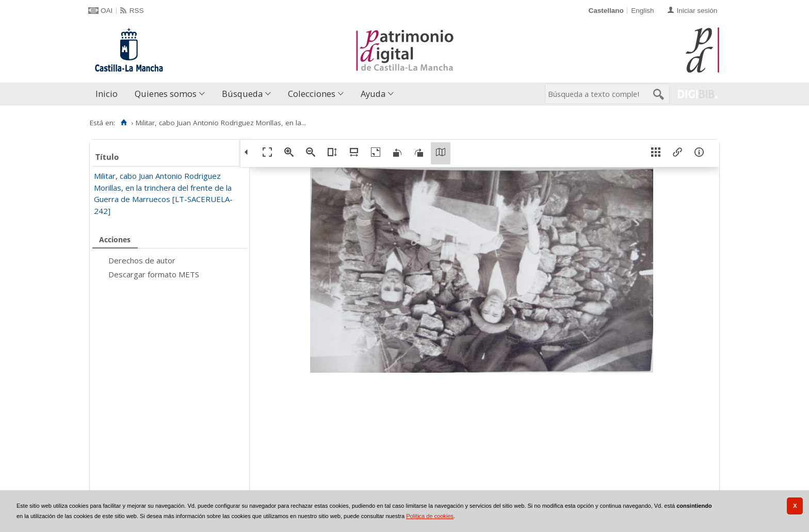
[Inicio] (124, 123)
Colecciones (312, 94)
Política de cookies (430, 516)
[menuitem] (109, 94)
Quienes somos (166, 94)
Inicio (107, 94)
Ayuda (373, 94)
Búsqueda (242, 94)
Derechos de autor (142, 260)
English (642, 11)
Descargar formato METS (154, 274)
